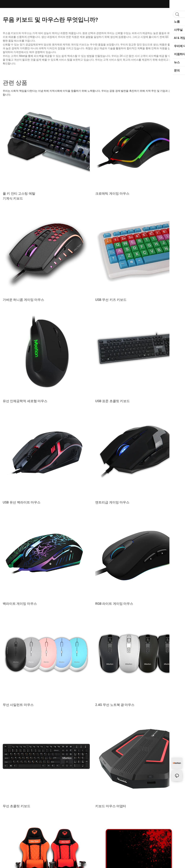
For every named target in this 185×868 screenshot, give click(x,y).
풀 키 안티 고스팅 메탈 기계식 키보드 (19, 196)
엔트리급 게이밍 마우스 (112, 502)
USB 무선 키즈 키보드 (111, 300)
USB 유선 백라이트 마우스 (22, 502)
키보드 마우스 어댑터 (111, 806)
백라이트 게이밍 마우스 (20, 604)
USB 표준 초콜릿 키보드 (112, 401)
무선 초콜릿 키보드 (17, 806)
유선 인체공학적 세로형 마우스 (25, 401)
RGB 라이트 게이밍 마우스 (114, 604)
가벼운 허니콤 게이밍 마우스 (23, 300)
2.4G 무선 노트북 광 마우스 (115, 705)
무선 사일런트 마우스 (18, 705)
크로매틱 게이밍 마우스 (112, 193)
